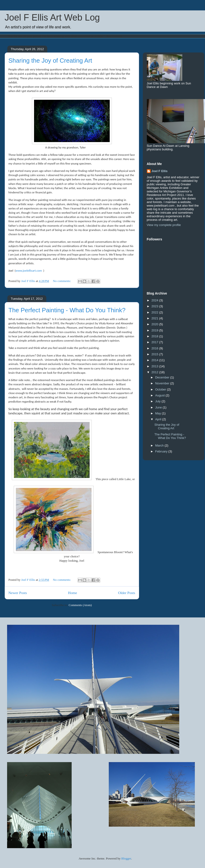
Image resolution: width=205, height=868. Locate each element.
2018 (155, 336)
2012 (155, 372)
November (163, 383)
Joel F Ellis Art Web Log (52, 17)
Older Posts (126, 593)
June (159, 407)
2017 (155, 342)
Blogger (126, 858)
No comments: (62, 281)
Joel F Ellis (160, 171)
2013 (155, 366)
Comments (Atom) (80, 605)
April (159, 419)
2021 (155, 318)
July (158, 401)
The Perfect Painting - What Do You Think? (67, 310)
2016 (155, 348)
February (162, 451)
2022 (155, 312)
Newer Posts (18, 593)
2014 (155, 360)
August (160, 395)
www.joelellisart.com (29, 271)
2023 (155, 306)
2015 (155, 354)
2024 (155, 300)
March (160, 445)
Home (72, 593)
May (158, 413)
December (163, 377)
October (161, 389)
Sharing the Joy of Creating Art (50, 61)
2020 (155, 324)
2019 (155, 330)
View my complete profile (164, 225)
